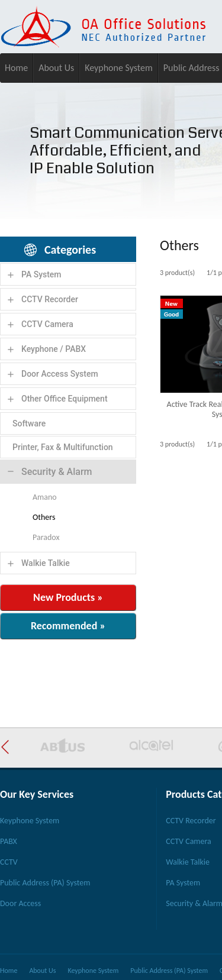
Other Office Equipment (65, 399)
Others (44, 517)
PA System (41, 274)
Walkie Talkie (46, 563)
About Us (56, 68)
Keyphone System (119, 68)
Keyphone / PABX (54, 349)
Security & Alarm (57, 472)
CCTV (9, 862)
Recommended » (68, 626)
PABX (9, 841)
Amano (45, 497)
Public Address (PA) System (45, 883)
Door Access (20, 903)
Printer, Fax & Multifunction (63, 447)
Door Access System (60, 374)
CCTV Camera (47, 324)
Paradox (46, 537)
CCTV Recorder (50, 299)
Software (29, 423)
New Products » (68, 597)
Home (16, 68)
